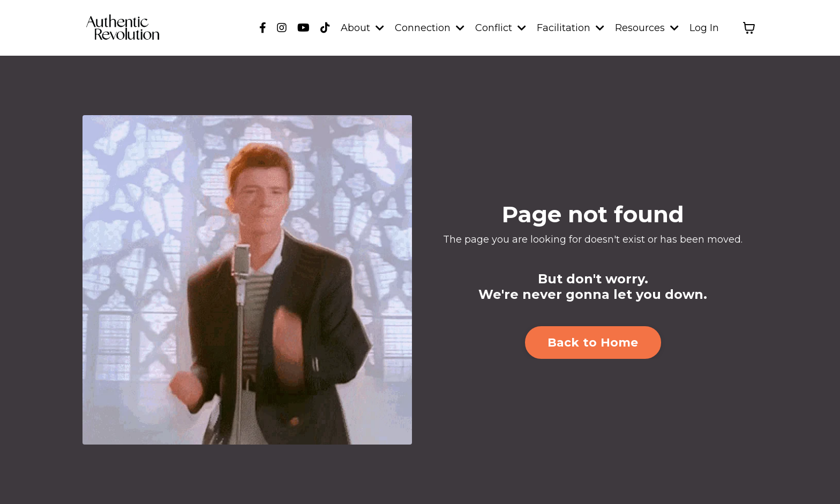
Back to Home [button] (593, 342)
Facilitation (571, 28)
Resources (647, 28)
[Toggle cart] (749, 28)
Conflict (501, 28)
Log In (704, 28)
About (362, 28)
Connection (430, 28)
